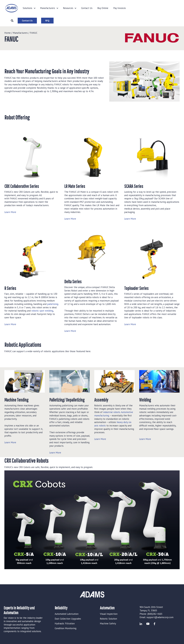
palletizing (53, 304)
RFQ (47, 21)
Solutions (27, 8)
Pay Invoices (120, 8)
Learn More (10, 212)
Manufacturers (48, 8)
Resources (68, 8)
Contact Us (87, 8)
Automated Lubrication (67, 614)
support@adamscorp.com (160, 617)
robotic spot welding (42, 311)
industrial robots (112, 412)
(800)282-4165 (155, 614)
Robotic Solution (108, 619)
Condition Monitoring (66, 628)
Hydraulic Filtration (65, 623)
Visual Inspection (109, 614)
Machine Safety (108, 623)
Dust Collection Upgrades (68, 619)
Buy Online (103, 8)
